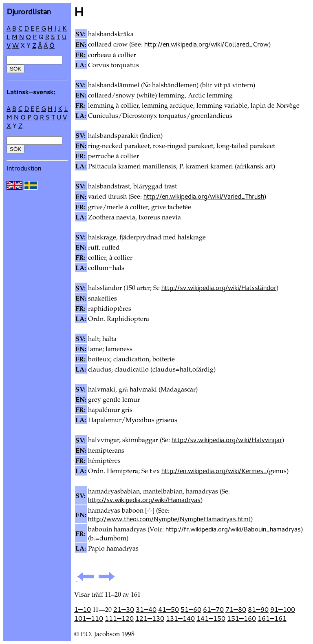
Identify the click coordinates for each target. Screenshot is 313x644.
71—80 (236, 609)
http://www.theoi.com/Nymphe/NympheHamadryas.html (169, 519)
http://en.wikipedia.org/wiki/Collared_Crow (206, 44)
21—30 (124, 609)
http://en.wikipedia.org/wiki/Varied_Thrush (204, 196)
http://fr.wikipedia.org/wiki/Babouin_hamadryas (233, 529)
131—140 (180, 618)
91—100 (283, 609)
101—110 (89, 618)
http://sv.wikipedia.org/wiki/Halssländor (219, 288)
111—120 (119, 618)
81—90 (258, 609)
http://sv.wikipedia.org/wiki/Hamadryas (144, 500)
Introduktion (24, 168)
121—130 (150, 618)
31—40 (146, 609)
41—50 (169, 609)
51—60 (191, 609)
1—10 (83, 609)
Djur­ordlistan (29, 11)
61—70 (213, 609)
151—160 (241, 618)
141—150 (211, 618)
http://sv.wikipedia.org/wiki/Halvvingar (227, 440)
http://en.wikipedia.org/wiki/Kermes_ (214, 471)
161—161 (272, 618)
